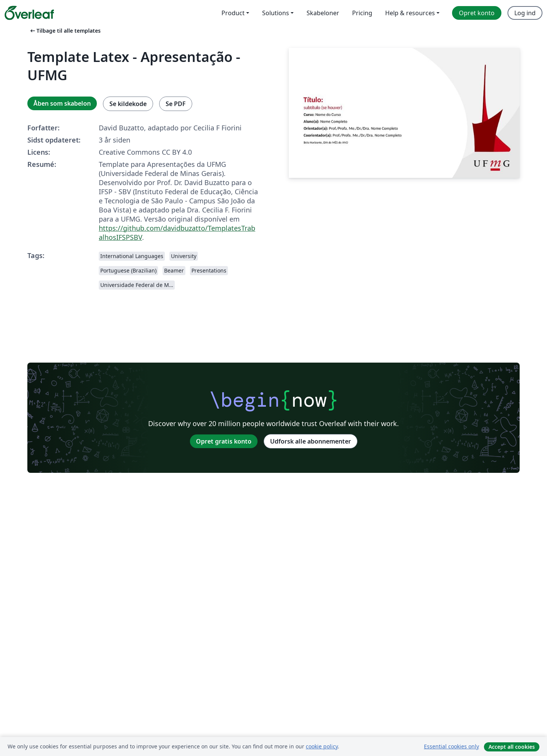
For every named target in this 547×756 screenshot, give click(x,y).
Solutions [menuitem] (276, 13)
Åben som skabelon (62, 103)
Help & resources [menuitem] (410, 13)
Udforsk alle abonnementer (311, 441)
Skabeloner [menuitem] (323, 13)
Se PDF (176, 104)
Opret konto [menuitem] (477, 13)
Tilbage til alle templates (65, 31)
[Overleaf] (29, 13)
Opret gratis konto (224, 441)
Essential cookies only (451, 746)
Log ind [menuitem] (525, 13)
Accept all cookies (512, 747)
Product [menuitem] (233, 13)
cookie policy (322, 746)
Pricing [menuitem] (362, 13)
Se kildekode (128, 104)
